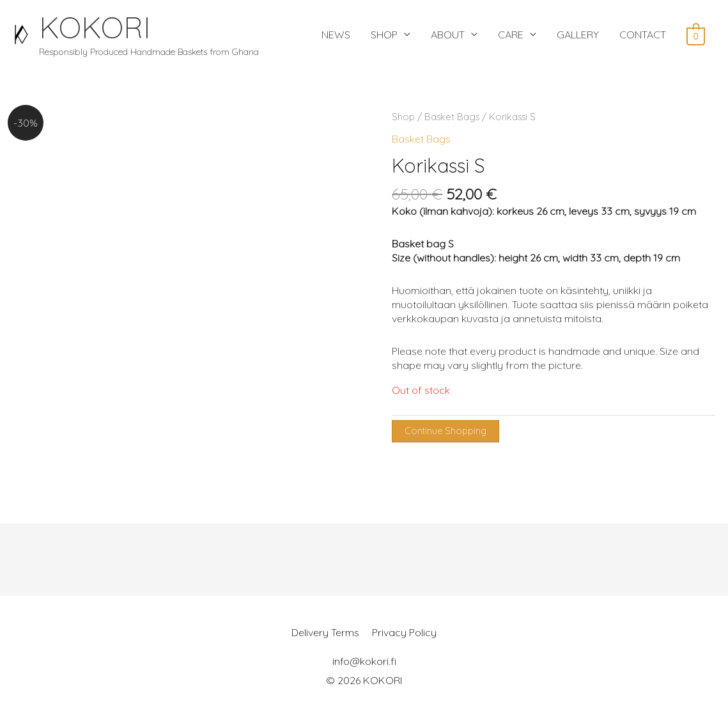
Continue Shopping (445, 431)
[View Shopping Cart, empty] (696, 35)
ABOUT (448, 35)
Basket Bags (452, 117)
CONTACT (643, 35)
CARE (511, 35)
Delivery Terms (325, 632)
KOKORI (95, 27)
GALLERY (578, 35)
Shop (403, 117)
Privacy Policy (404, 632)
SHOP (384, 35)
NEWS (336, 35)
